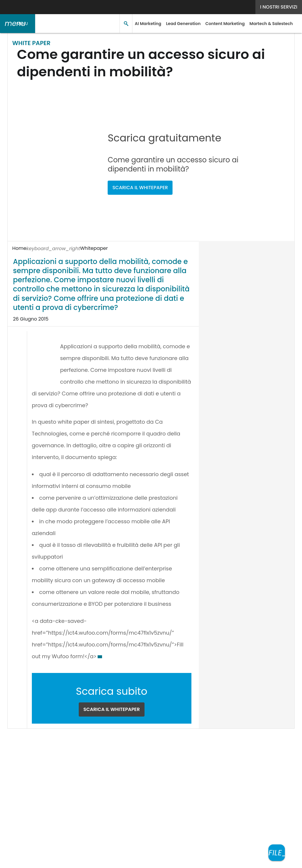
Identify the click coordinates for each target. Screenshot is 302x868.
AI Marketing (147, 24)
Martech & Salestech (269, 24)
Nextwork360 (33, 786)
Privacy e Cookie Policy (129, 751)
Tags (65, 751)
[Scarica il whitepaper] (277, 853)
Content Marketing (223, 24)
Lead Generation (182, 24)
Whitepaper (47, 248)
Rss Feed (87, 751)
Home (19, 248)
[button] (18, 24)
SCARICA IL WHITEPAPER (146, 169)
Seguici (125, 738)
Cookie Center (24, 758)
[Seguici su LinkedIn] (151, 738)
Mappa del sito (151, 860)
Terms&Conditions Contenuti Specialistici (209, 751)
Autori (46, 751)
